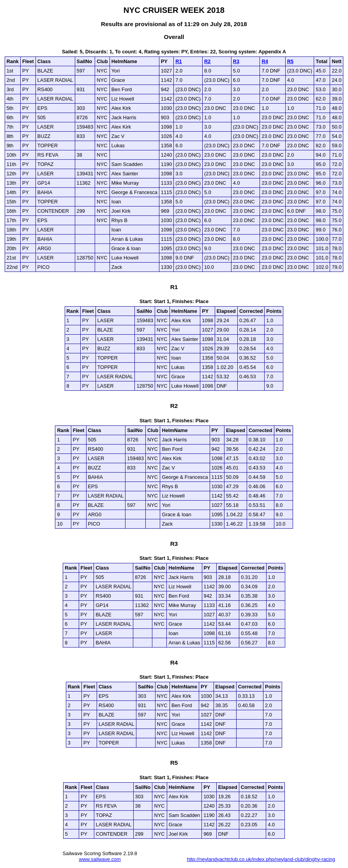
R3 (236, 61)
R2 (207, 61)
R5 (290, 61)
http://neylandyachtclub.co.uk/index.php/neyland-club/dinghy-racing (261, 859)
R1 (178, 61)
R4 (265, 61)
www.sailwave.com (100, 859)
